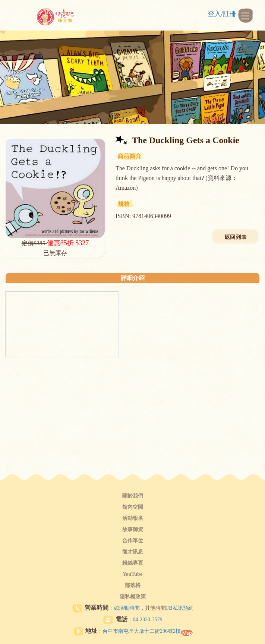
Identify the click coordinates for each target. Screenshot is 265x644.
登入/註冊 (222, 14)
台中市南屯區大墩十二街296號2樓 (142, 631)
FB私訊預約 (179, 608)
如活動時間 (127, 608)
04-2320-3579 (147, 620)
